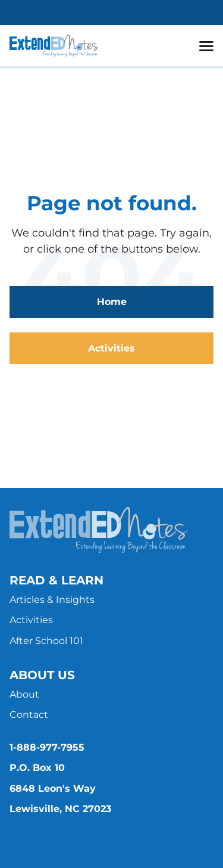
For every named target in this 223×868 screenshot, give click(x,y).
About (24, 694)
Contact (29, 715)
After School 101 (46, 641)
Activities (111, 348)
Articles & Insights (52, 600)
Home (112, 302)
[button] (206, 46)
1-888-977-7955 (47, 747)
